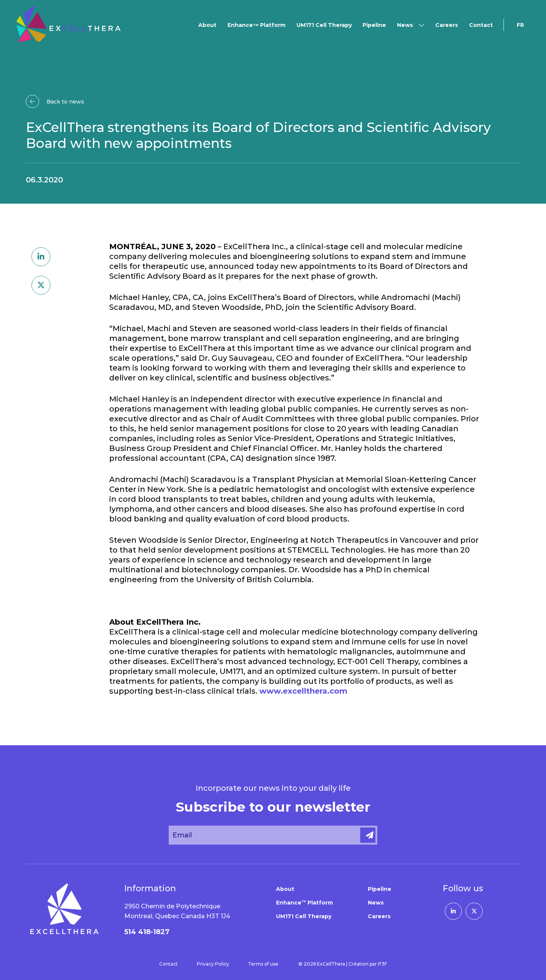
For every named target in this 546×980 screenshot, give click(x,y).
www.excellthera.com (303, 691)
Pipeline (374, 25)
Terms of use (263, 964)
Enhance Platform (257, 25)
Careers (447, 25)
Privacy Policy (213, 964)
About (207, 25)
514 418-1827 (147, 932)
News (405, 25)
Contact (481, 25)
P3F (383, 964)
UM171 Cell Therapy (324, 25)
